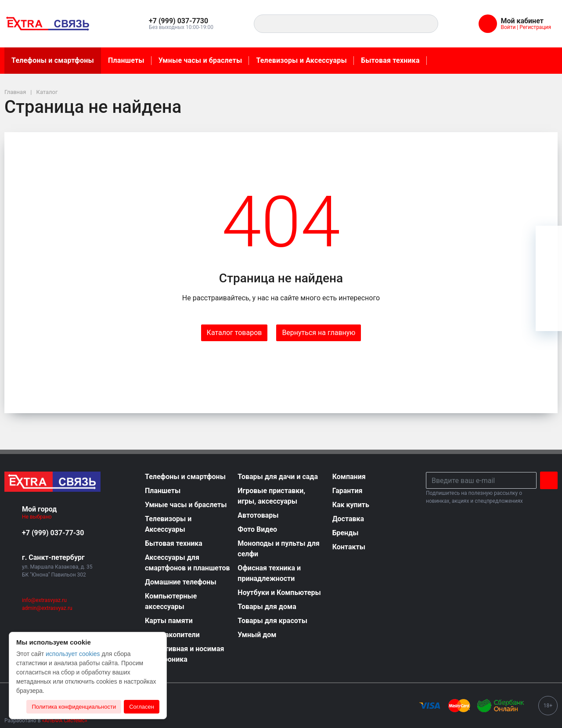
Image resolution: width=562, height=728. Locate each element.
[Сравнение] (549, 292)
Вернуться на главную (319, 333)
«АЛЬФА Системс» (65, 721)
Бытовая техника (390, 60)
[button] (183, 21)
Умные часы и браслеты (200, 60)
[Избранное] (549, 265)
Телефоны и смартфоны (53, 60)
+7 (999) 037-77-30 (53, 533)
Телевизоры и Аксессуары (301, 60)
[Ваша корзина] (549, 239)
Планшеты (126, 60)
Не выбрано (40, 517)
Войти (508, 27)
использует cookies (73, 654)
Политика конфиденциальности (74, 707)
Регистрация (535, 27)
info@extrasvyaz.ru (44, 600)
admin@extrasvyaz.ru (47, 608)
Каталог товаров (234, 333)
